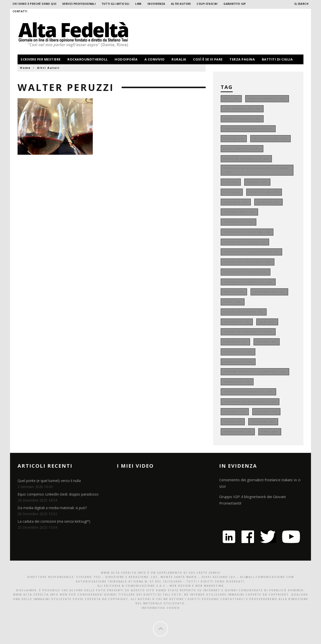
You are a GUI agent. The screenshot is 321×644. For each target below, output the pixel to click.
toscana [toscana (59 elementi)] (235, 412)
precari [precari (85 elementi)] (267, 342)
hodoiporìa (126, 59)
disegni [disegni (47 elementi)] (234, 139)
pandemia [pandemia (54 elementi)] (235, 342)
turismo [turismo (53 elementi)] (266, 412)
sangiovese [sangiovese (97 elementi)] (237, 382)
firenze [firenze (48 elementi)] (257, 182)
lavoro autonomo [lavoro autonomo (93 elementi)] (244, 312)
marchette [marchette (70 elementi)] (237, 322)
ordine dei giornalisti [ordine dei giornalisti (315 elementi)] (248, 332)
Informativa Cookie (161, 608)
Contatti (20, 11)
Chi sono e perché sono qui (34, 4)
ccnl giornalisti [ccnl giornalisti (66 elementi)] (242, 109)
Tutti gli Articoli (115, 4)
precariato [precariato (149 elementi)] (238, 352)
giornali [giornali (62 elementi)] (268, 202)
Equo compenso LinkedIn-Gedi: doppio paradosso (58, 494)
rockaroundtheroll (88, 59)
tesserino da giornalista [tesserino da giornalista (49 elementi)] (250, 402)
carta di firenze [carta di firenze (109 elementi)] (267, 99)
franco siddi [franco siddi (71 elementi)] (264, 192)
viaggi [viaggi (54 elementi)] (233, 422)
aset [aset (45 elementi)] (231, 99)
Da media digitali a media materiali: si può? (52, 508)
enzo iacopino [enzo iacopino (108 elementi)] (270, 139)
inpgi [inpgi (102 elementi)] (233, 302)
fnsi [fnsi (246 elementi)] (232, 192)
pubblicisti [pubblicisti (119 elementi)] (238, 362)
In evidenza (156, 4)
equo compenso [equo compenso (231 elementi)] (242, 149)
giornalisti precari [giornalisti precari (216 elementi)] (246, 272)
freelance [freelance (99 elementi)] (236, 202)
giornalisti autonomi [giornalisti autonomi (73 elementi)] (247, 232)
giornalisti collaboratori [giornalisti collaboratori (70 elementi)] (251, 252)
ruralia (179, 59)
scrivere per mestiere (41, 59)
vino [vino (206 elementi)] (270, 432)
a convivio (155, 59)
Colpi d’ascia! (207, 4)
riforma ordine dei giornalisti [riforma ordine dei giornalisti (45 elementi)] (255, 372)
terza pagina (242, 59)
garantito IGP (235, 4)
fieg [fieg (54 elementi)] (231, 182)
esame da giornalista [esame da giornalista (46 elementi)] (246, 159)
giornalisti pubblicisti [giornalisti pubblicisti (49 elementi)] (248, 282)
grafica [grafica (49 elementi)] (234, 292)
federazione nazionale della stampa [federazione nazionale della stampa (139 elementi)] (256, 170)
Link (138, 4)
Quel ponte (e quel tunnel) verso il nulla (49, 481)
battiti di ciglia (277, 59)
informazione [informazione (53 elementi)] (269, 292)
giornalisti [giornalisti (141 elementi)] (238, 222)
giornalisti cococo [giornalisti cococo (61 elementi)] (245, 242)
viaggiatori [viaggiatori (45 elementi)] (238, 432)
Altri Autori (181, 4)
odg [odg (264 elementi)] (267, 322)
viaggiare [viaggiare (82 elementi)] (263, 422)
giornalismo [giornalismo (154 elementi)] (239, 212)
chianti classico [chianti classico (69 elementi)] (242, 119)
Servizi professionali (79, 4)
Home (25, 68)
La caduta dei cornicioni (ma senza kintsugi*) (54, 521)
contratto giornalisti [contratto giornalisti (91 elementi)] (248, 129)
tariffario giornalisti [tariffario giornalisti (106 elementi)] (248, 392)
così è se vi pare (208, 59)
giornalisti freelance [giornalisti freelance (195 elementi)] (248, 262)
